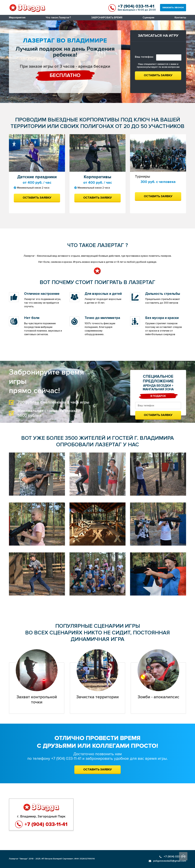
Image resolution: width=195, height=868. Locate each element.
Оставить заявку (158, 75)
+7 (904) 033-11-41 (136, 6)
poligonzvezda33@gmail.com (167, 861)
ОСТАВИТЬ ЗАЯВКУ (98, 769)
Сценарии (148, 18)
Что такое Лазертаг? (58, 18)
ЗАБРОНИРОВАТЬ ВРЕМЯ (107, 18)
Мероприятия (17, 18)
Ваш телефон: (144, 57)
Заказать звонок (173, 8)
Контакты (180, 18)
